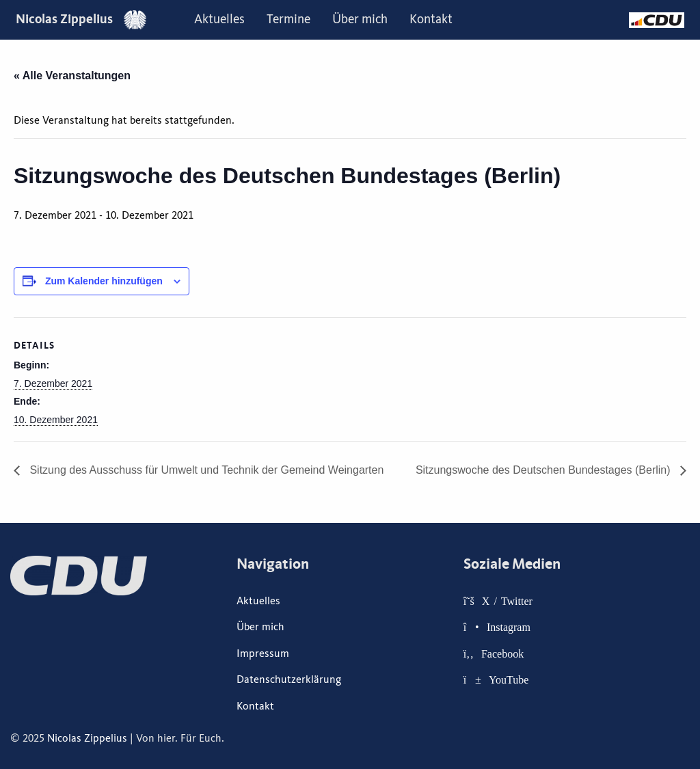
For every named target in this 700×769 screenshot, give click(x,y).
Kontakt (431, 19)
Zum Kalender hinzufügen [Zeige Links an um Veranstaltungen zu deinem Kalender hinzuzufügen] (104, 281)
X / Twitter (507, 601)
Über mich (360, 19)
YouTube (509, 679)
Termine (288, 19)
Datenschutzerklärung (289, 679)
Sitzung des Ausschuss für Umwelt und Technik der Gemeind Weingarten (205, 470)
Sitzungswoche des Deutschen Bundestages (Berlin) (544, 470)
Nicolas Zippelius (81, 19)
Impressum (263, 653)
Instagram (509, 627)
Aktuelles (219, 19)
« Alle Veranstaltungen (72, 76)
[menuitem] (219, 20)
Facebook (502, 653)
